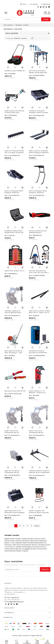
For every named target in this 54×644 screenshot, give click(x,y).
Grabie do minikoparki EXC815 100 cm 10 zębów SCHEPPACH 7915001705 (14, 153)
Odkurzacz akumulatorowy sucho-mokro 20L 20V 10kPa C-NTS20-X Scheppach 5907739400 (39, 273)
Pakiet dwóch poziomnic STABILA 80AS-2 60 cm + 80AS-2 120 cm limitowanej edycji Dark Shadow (39, 313)
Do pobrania (33, 4)
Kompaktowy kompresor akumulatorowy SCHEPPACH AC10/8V (38, 353)
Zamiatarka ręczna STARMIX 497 (15, 71)
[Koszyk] (45, 13)
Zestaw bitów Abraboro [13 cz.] (14, 271)
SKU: (6, 74)
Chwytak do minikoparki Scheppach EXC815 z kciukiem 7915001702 (39, 113)
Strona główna (9, 25)
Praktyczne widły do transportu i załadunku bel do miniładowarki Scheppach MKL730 (39, 472)
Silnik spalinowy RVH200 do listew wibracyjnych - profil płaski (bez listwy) (13, 353)
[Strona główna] (27, 640)
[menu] (6, 13)
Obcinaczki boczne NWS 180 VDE (15, 391)
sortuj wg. (10, 38)
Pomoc (23, 4)
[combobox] (22, 19)
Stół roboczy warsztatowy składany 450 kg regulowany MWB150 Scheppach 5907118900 (39, 72)
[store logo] (25, 13)
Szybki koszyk (45, 4)
